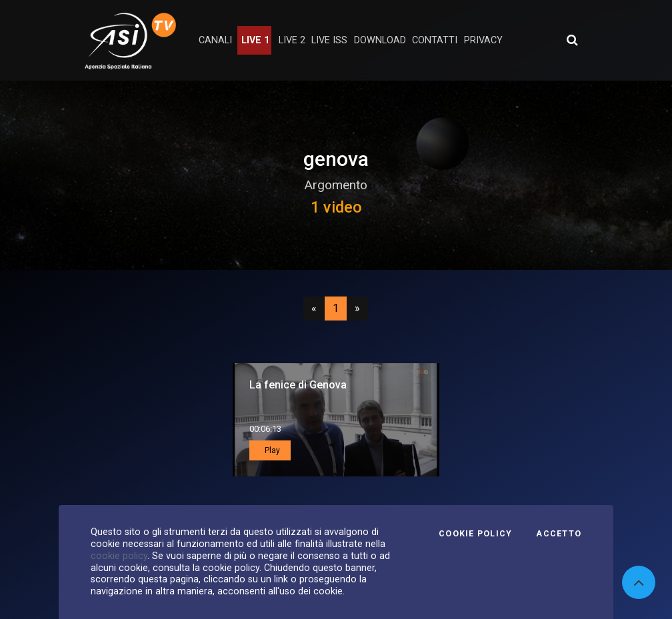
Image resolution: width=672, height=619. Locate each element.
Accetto (559, 534)
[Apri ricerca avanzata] (572, 40)
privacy (483, 40)
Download (380, 40)
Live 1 (255, 40)
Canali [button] (215, 40)
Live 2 (292, 40)
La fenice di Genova (298, 385)
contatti (435, 40)
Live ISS (329, 40)
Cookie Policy (475, 534)
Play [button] (271, 450)
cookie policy (119, 556)
